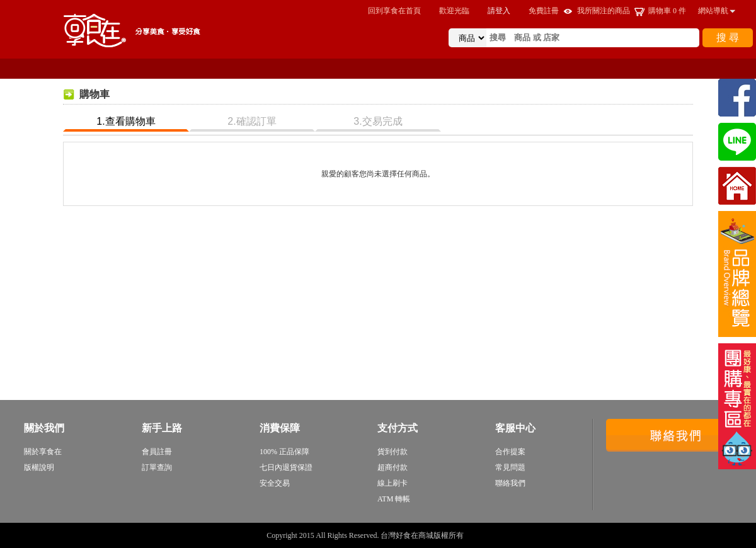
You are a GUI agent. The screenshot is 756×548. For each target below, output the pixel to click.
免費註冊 (544, 11)
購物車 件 (667, 11)
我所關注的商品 (604, 11)
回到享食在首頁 (394, 11)
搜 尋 (728, 37)
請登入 (499, 11)
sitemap (478, 535)
